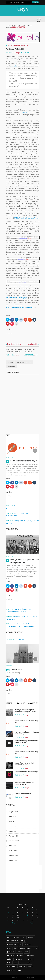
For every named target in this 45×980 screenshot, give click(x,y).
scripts (30, 959)
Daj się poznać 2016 (24, 362)
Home (18, 25)
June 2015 (12, 846)
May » (32, 923)
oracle (20, 952)
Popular (21, 703)
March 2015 (13, 851)
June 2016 (12, 816)
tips (15, 963)
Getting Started (28, 112)
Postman (20, 955)
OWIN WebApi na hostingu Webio (26, 218)
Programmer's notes (18, 45)
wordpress (11, 970)
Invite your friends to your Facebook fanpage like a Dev (25, 711)
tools (28, 963)
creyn (18, 53)
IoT (36, 948)
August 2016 (13, 812)
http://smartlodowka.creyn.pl (16, 298)
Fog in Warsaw (19, 639)
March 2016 (13, 831)
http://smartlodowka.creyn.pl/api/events (21, 307)
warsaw (22, 967)
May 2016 (12, 821)
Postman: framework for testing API (24, 461)
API (24, 937)
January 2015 (14, 860)
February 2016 (14, 836)
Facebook (28, 944)
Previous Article (13, 344)
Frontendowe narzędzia (30, 351)
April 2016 (12, 826)
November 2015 (15, 841)
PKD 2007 (11, 955)
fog (16, 948)
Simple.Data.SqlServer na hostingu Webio (13, 351)
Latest (9, 703)
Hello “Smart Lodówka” (23, 794)
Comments (33, 703)
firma (9, 948)
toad (22, 963)
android (17, 937)
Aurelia (14, 66)
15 (27, 915)
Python (10, 959)
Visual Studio (12, 967)
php (27, 952)
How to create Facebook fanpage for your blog (27, 733)
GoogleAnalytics (26, 948)
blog (23, 941)
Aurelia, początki (15, 49)
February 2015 (14, 855)
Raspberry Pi (20, 959)
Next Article (33, 344)
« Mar (13, 923)
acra (9, 937)
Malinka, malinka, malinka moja (26, 772)
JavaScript (11, 366)
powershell (31, 955)
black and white (13, 941)
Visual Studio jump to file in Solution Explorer (25, 764)
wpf (19, 970)
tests (9, 963)
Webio (30, 967)
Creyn (22, 9)
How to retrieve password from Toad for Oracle (26, 742)
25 (8, 920)
